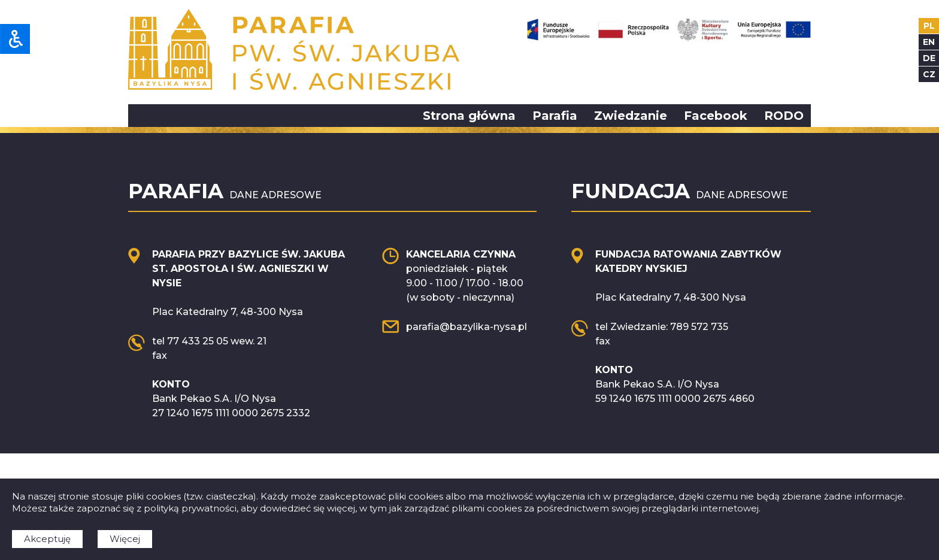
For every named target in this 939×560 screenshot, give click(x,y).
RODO (784, 116)
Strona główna (469, 116)
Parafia (555, 116)
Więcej (125, 539)
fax (160, 355)
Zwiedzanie (631, 116)
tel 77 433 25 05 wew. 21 (209, 341)
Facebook (716, 116)
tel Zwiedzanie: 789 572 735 (662, 327)
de (929, 58)
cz (929, 74)
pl (929, 26)
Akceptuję (47, 539)
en (929, 42)
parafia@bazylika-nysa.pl (467, 327)
